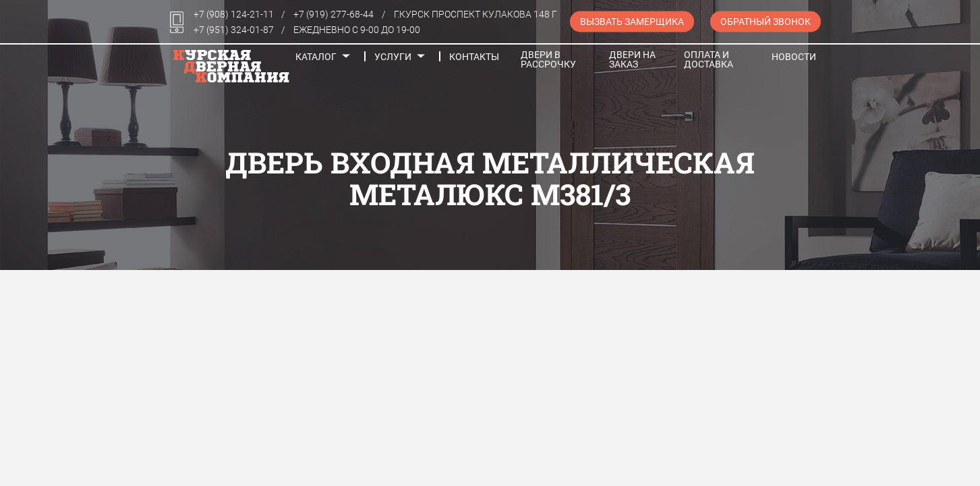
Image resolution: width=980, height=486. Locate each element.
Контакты (474, 57)
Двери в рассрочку (548, 59)
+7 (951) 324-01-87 (234, 30)
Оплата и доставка (709, 59)
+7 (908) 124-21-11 (234, 14)
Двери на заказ (632, 59)
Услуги (393, 57)
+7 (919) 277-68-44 (334, 14)
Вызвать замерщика (632, 22)
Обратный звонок (766, 22)
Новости (794, 57)
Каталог (316, 57)
